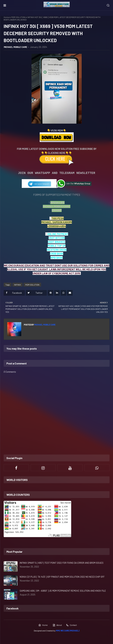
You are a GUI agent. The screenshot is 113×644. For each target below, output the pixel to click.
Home (6, 17)
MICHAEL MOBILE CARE (15, 47)
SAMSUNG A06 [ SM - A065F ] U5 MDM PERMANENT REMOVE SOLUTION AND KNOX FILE (63, 591)
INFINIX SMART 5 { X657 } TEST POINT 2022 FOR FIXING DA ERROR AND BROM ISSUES (62, 563)
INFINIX (17, 285)
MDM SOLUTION (18, 17)
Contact (71, 625)
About (57, 625)
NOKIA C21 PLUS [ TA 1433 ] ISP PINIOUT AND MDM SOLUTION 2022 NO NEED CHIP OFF (62, 577)
